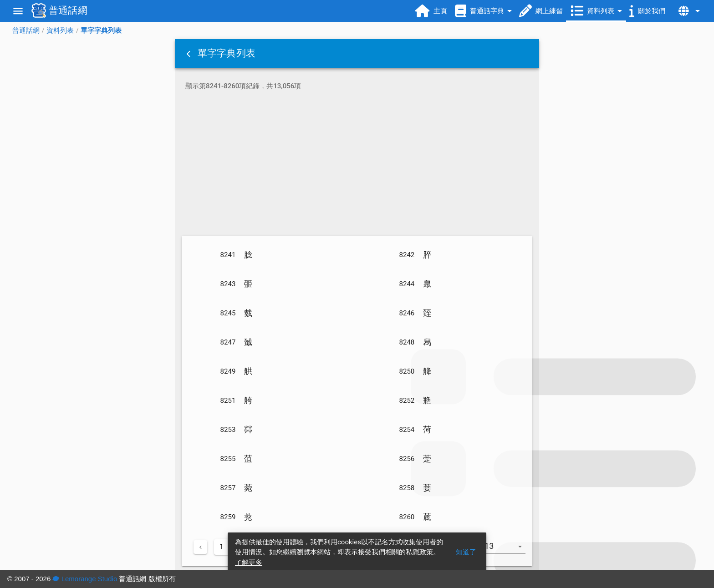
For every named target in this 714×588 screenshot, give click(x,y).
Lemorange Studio (85, 579)
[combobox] (506, 551)
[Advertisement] (357, 165)
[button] (189, 54)
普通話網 (26, 30)
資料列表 (60, 30)
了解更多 (249, 563)
